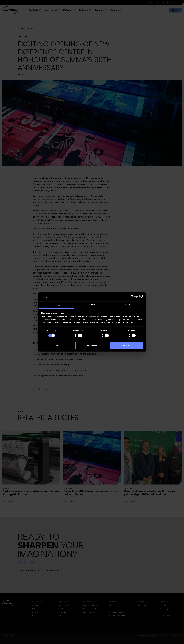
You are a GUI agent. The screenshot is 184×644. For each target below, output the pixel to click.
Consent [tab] (56, 305)
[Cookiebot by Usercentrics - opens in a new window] (133, 297)
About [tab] (128, 305)
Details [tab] (92, 305)
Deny (58, 345)
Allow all (126, 345)
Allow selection (92, 345)
